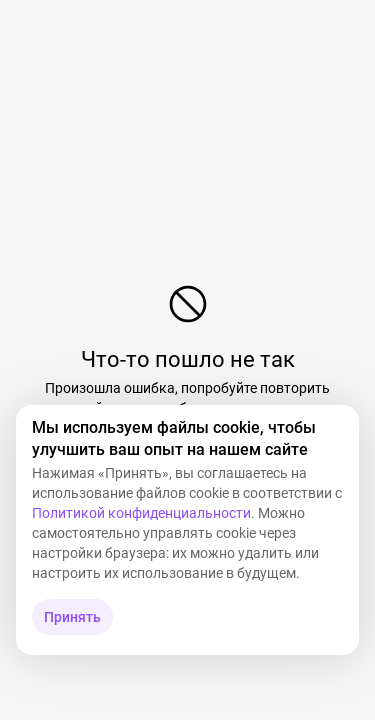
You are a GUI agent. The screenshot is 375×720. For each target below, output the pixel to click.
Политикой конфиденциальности (141, 513)
